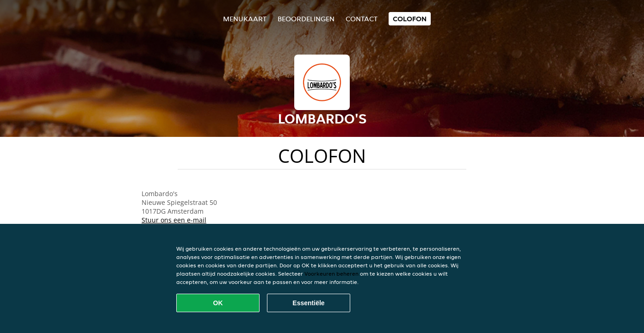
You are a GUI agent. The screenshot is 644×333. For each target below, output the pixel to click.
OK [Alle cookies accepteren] (218, 303)
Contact (362, 19)
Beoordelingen (306, 19)
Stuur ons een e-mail (174, 220)
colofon (410, 19)
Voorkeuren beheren (331, 274)
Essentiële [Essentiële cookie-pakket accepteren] (308, 303)
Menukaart (245, 19)
